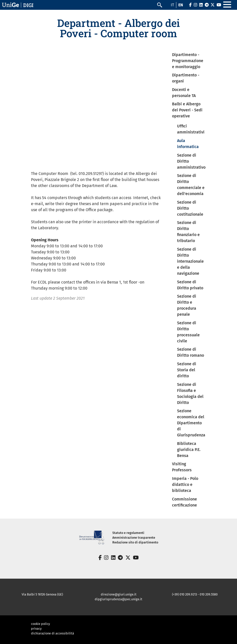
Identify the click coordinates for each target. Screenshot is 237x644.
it (172, 5)
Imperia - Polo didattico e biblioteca (185, 485)
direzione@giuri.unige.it (119, 594)
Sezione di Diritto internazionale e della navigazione (190, 261)
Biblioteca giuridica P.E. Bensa (189, 450)
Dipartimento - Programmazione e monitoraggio (188, 61)
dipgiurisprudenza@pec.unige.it (119, 599)
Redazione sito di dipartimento (135, 542)
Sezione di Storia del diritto (187, 370)
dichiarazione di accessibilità (53, 633)
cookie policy (40, 624)
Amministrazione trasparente (134, 538)
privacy (36, 629)
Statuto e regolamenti (128, 533)
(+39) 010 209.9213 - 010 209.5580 (195, 594)
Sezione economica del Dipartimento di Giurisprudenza (191, 423)
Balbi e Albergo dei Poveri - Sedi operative (187, 110)
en (181, 5)
